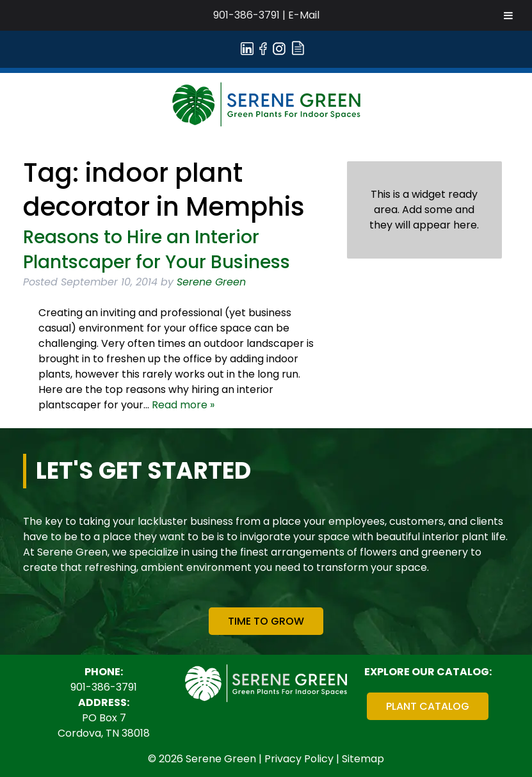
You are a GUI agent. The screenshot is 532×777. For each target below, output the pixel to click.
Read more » (183, 405)
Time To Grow (266, 621)
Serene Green (211, 282)
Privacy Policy (299, 759)
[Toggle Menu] (508, 15)
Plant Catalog (428, 706)
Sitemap (363, 759)
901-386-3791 (246, 15)
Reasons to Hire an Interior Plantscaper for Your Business (157, 250)
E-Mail (304, 15)
